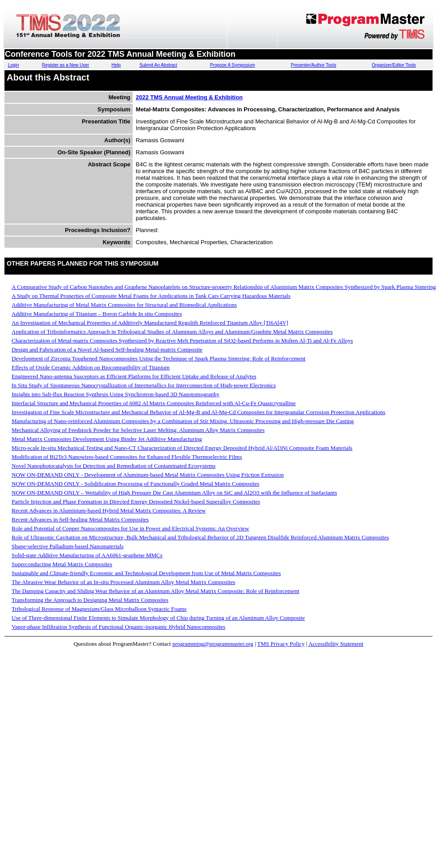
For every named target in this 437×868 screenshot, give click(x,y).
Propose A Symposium (233, 65)
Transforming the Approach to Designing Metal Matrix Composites (90, 600)
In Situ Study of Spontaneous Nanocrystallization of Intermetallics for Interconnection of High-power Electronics (144, 385)
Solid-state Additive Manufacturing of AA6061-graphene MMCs (87, 555)
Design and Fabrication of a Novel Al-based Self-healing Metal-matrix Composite (107, 349)
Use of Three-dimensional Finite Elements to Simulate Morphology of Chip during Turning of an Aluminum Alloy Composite (158, 618)
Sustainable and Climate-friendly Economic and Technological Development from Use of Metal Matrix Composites (146, 573)
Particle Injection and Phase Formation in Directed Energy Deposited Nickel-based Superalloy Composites (136, 502)
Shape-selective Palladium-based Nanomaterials (68, 546)
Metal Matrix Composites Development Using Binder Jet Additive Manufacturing (107, 439)
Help (116, 65)
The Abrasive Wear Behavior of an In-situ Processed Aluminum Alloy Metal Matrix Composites (124, 582)
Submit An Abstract (158, 65)
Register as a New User (66, 65)
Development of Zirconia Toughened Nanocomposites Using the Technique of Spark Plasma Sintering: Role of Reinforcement (159, 358)
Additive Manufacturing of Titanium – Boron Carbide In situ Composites (97, 314)
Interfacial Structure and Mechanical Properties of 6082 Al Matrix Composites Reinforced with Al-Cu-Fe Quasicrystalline (154, 403)
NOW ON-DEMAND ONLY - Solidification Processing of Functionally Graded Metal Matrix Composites (135, 484)
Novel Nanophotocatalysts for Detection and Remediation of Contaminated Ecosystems (113, 466)
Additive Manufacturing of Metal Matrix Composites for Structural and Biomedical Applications (124, 305)
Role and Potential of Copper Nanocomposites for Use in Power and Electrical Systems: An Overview (130, 528)
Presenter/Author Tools (314, 65)
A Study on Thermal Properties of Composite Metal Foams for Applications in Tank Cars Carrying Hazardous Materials (151, 296)
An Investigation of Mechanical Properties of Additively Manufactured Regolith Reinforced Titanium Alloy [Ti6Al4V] (150, 323)
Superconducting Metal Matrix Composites (62, 564)
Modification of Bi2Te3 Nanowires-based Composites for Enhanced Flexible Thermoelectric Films (127, 457)
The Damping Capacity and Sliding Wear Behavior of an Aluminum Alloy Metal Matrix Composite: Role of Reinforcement (155, 591)
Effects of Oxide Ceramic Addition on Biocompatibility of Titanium (91, 367)
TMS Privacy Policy (281, 644)
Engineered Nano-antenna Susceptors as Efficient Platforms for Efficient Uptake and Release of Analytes (134, 376)
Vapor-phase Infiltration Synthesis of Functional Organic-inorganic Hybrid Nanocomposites (118, 627)
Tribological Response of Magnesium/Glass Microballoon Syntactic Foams (99, 609)
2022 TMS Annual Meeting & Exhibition (189, 97)
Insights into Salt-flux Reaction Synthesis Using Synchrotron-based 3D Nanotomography (116, 394)
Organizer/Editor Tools (394, 65)
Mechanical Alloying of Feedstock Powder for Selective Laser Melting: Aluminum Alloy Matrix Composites (138, 430)
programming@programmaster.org (213, 644)
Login (13, 65)
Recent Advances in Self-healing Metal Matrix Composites (80, 519)
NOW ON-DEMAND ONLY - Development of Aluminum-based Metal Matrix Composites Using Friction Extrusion (148, 475)
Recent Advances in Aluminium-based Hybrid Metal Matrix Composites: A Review (109, 510)
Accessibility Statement (336, 644)
